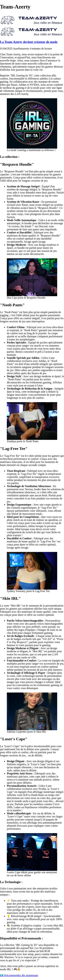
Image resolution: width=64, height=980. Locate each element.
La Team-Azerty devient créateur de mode (29, 42)
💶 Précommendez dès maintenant (19, 975)
